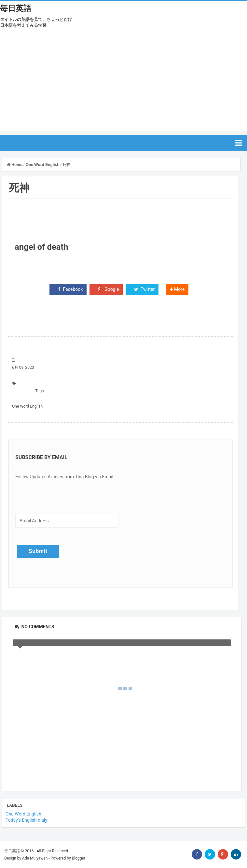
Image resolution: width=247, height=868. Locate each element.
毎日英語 (16, 8)
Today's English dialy (26, 820)
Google (106, 289)
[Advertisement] (124, 86)
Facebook (68, 289)
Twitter (142, 289)
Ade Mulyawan (35, 858)
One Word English (27, 406)
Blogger (79, 858)
